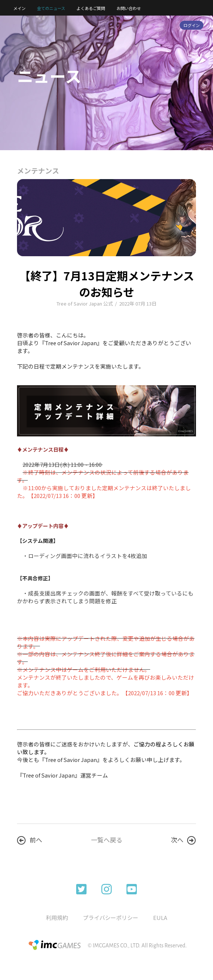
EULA (160, 918)
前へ (30, 840)
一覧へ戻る (107, 840)
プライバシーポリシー (111, 918)
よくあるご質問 (91, 8)
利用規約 (57, 918)
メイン (19, 8)
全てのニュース (51, 8)
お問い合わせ (129, 8)
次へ (183, 840)
